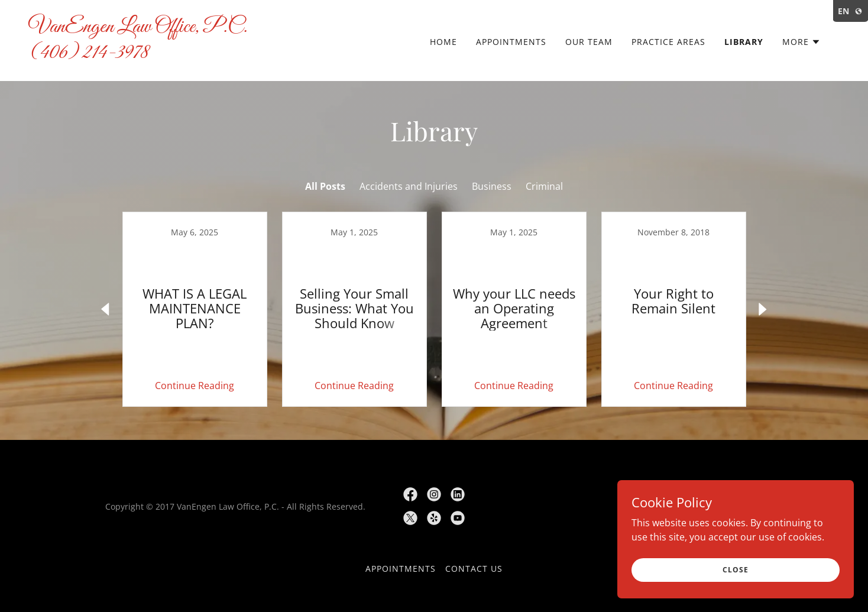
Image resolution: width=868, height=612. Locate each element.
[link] (142, 54)
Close (735, 570)
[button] (801, 42)
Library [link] (744, 42)
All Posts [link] (325, 186)
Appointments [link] (511, 42)
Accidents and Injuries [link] (409, 186)
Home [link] (443, 42)
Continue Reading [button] (195, 386)
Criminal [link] (544, 186)
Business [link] (492, 186)
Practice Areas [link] (668, 42)
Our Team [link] (589, 42)
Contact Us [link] (474, 569)
